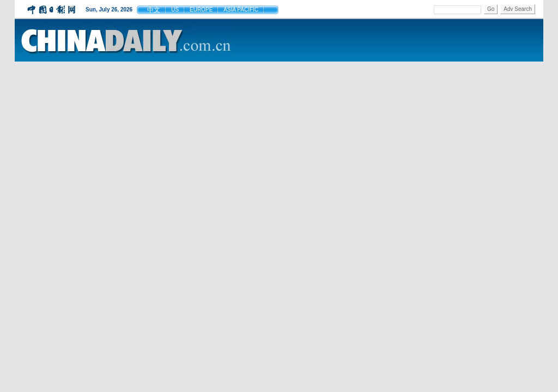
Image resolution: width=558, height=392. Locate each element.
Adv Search (518, 9)
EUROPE (201, 10)
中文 (154, 10)
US (175, 10)
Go (491, 9)
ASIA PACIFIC (241, 10)
